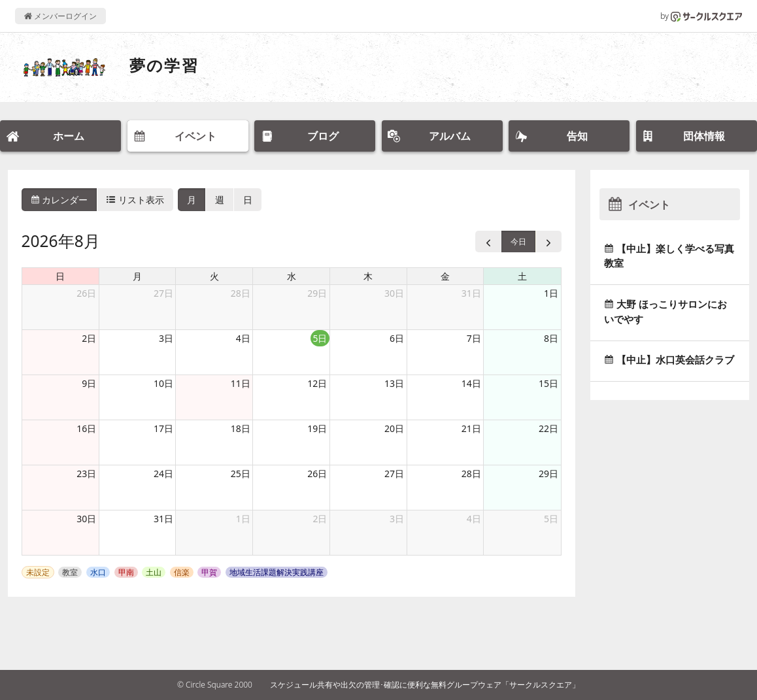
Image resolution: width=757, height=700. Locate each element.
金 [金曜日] (445, 276)
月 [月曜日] (137, 276)
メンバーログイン (60, 16)
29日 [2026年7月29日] (317, 293)
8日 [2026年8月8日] (551, 338)
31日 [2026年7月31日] (471, 293)
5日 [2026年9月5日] (551, 519)
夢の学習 (164, 65)
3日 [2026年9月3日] (397, 519)
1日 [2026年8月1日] (551, 293)
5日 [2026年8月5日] (320, 338)
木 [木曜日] (368, 276)
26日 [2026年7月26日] (86, 293)
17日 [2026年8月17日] (163, 428)
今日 (518, 242)
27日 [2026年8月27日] (394, 474)
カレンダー (59, 200)
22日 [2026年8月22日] (548, 428)
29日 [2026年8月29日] (548, 474)
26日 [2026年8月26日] (317, 474)
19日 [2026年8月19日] (317, 428)
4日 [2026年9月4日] (474, 519)
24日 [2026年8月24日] (163, 474)
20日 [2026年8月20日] (394, 428)
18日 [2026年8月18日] (241, 428)
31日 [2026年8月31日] (163, 519)
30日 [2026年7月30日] (394, 293)
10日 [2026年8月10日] (163, 383)
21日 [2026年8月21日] (471, 428)
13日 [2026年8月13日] (394, 383)
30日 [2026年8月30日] (86, 519)
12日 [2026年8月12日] (317, 383)
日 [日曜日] (60, 276)
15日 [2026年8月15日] (548, 383)
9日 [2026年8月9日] (89, 383)
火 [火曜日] (214, 276)
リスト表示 (135, 200)
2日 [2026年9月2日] (320, 519)
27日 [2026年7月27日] (163, 293)
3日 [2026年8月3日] (166, 338)
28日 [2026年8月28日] (471, 474)
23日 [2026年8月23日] (86, 474)
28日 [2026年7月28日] (241, 293)
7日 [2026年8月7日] (474, 338)
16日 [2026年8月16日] (86, 428)
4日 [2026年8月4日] (243, 338)
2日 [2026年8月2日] (89, 338)
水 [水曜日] (292, 276)
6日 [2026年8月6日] (397, 338)
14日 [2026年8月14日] (471, 383)
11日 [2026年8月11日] (241, 383)
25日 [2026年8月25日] (241, 474)
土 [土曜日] (522, 276)
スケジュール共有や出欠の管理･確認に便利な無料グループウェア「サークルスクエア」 (425, 685)
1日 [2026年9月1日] (243, 519)
